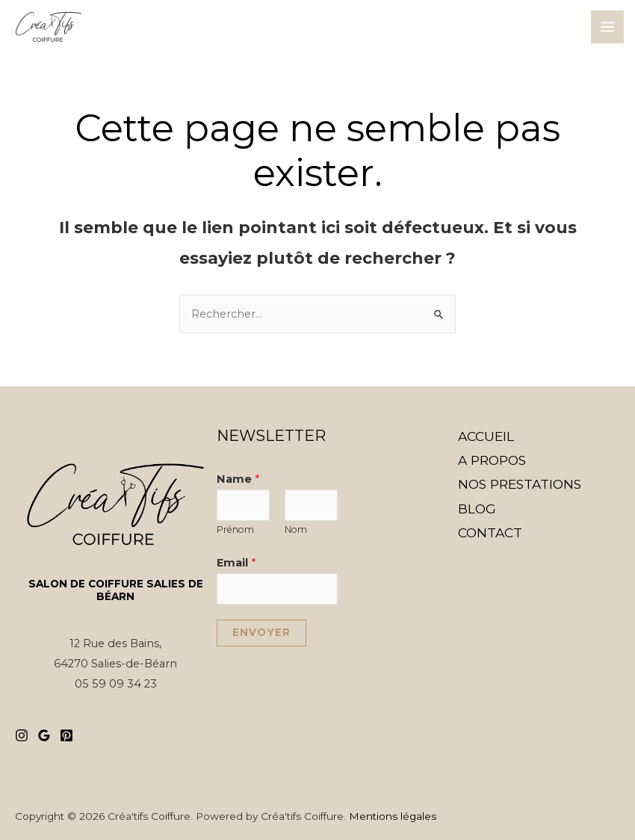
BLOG (477, 509)
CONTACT (490, 532)
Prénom (235, 529)
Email (236, 563)
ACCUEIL (486, 436)
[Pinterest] (66, 735)
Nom (296, 529)
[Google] (44, 735)
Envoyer (261, 632)
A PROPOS (492, 460)
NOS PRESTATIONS (520, 484)
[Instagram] (22, 735)
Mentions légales (393, 816)
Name (238, 479)
